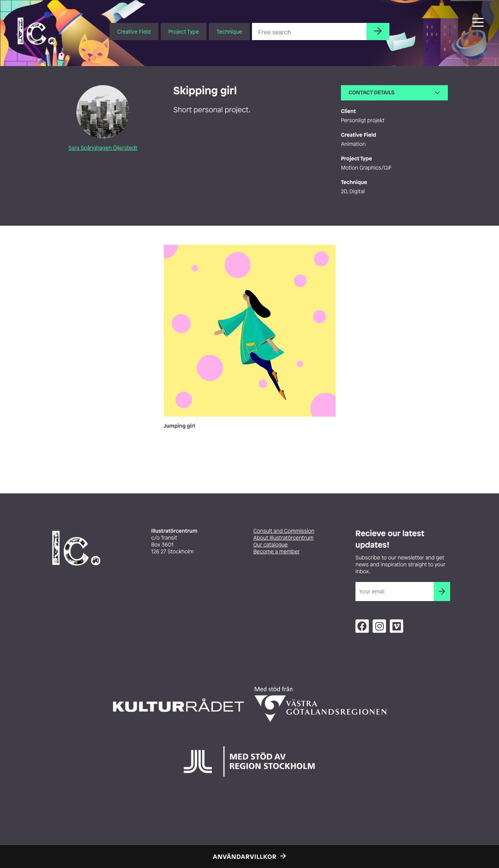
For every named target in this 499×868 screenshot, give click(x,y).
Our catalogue (271, 545)
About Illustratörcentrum (284, 538)
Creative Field (134, 32)
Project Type (184, 32)
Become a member (277, 552)
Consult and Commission (284, 531)
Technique (229, 32)
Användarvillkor (245, 857)
